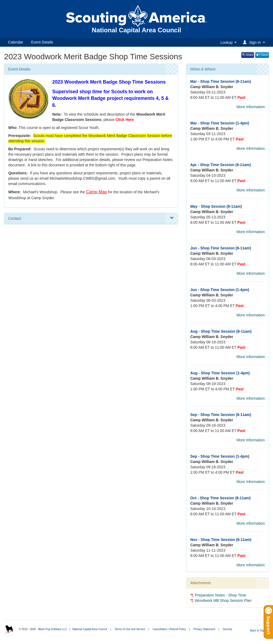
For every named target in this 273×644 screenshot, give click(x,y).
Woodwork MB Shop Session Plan (223, 600)
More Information (251, 107)
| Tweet (262, 55)
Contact (91, 218)
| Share (248, 55)
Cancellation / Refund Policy (169, 629)
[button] (255, 42)
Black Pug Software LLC (53, 629)
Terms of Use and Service (130, 629)
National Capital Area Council (90, 629)
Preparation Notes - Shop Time (220, 595)
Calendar (16, 42)
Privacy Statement (204, 629)
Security (227, 629)
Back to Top (259, 631)
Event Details (42, 42)
